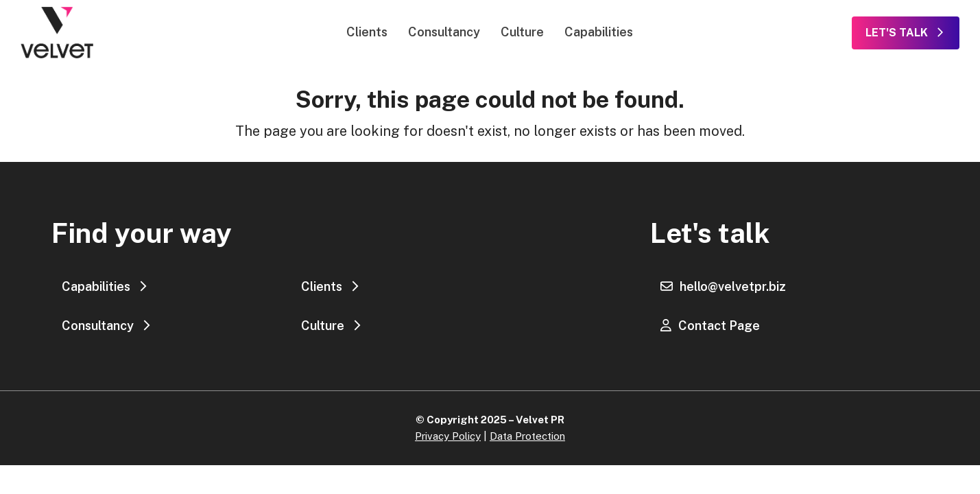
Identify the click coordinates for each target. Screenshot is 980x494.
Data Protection (527, 436)
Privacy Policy (448, 436)
